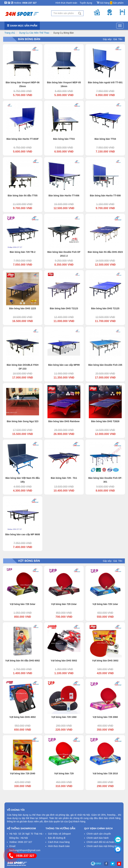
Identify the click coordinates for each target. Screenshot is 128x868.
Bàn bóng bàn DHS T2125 (105, 308)
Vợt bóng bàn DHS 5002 (64, 661)
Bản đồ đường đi (57, 838)
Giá (115, 39)
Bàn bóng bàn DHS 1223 (23, 308)
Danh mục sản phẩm (22, 26)
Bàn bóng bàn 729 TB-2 (23, 252)
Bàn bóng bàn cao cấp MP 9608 (23, 534)
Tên (120, 39)
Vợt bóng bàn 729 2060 (105, 717)
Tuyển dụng (86, 3)
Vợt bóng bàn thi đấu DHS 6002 (22, 661)
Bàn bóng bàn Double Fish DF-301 (105, 480)
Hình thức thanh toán (66, 3)
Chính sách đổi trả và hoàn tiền (103, 842)
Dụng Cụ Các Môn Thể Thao (34, 33)
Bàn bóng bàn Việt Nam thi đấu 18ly (23, 480)
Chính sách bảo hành (98, 838)
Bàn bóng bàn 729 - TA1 (64, 478)
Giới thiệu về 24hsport (59, 834)
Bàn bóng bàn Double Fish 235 (105, 365)
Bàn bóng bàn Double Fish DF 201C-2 (64, 254)
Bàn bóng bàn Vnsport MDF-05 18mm (64, 84)
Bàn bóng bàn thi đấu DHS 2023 (105, 252)
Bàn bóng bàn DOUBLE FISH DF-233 (22, 367)
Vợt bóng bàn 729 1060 (64, 717)
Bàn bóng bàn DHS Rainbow (64, 421)
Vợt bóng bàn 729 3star (22, 604)
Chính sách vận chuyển (99, 834)
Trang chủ (10, 33)
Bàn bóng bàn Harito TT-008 (105, 196)
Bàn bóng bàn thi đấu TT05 (23, 196)
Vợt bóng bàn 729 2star (64, 604)
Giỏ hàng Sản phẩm (110, 2)
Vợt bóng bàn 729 (64, 773)
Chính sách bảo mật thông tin (102, 846)
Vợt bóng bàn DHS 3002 (105, 661)
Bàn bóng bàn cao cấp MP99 (64, 365)
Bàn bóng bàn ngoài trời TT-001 (105, 82)
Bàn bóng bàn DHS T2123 (64, 308)
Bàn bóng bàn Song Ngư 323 (23, 421)
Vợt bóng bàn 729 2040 (22, 773)
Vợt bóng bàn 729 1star (105, 604)
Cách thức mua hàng (59, 842)
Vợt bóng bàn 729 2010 (105, 773)
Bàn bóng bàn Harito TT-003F (22, 139)
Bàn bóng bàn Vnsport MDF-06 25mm (23, 84)
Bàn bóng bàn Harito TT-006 (64, 196)
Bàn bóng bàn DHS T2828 (105, 421)
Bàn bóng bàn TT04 (105, 139)
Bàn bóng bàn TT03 (64, 139)
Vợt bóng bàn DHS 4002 (22, 717)
